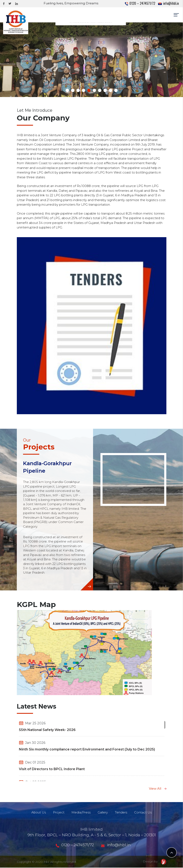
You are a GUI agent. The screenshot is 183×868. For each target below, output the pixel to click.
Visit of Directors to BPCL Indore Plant (52, 769)
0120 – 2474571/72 (140, 3)
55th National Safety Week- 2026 (47, 730)
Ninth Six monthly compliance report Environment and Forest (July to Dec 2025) (87, 750)
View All (158, 789)
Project (58, 813)
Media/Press (81, 813)
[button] (67, 91)
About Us (38, 813)
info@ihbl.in (168, 3)
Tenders (122, 813)
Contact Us (144, 813)
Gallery (103, 813)
